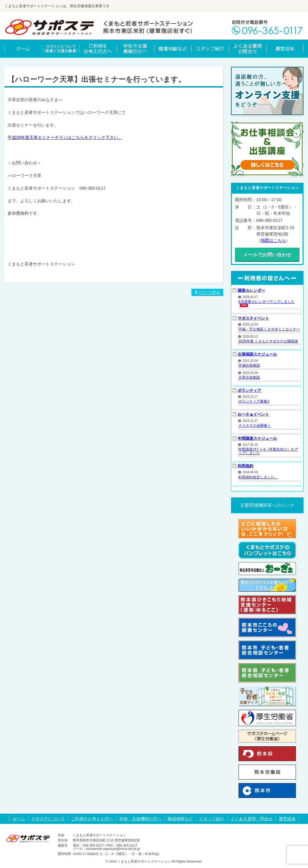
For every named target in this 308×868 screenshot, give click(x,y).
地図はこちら (273, 240)
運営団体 (287, 819)
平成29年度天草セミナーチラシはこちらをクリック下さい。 (65, 137)
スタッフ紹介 (212, 819)
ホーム (19, 819)
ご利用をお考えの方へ (92, 819)
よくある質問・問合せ (252, 819)
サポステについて (48, 819)
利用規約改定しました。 (258, 477)
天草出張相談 (249, 378)
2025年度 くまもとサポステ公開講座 (268, 341)
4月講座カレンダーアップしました (266, 302)
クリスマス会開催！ (255, 426)
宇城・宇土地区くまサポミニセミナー (269, 329)
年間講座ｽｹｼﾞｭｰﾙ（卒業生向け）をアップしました (268, 451)
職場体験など (180, 819)
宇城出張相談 (249, 365)
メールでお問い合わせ (267, 255)
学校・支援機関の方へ (140, 819)
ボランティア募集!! (254, 401)
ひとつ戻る (207, 292)
